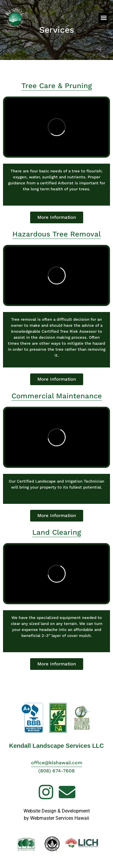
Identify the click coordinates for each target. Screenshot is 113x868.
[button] (104, 18)
